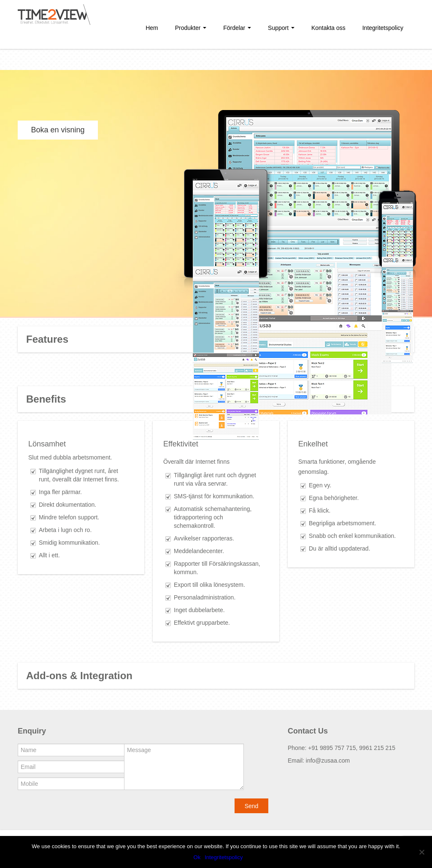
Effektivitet (181, 444)
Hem (152, 28)
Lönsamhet (47, 444)
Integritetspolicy (383, 28)
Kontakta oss (328, 28)
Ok (197, 857)
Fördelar (237, 28)
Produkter (191, 28)
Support (281, 28)
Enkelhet (313, 444)
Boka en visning (58, 130)
